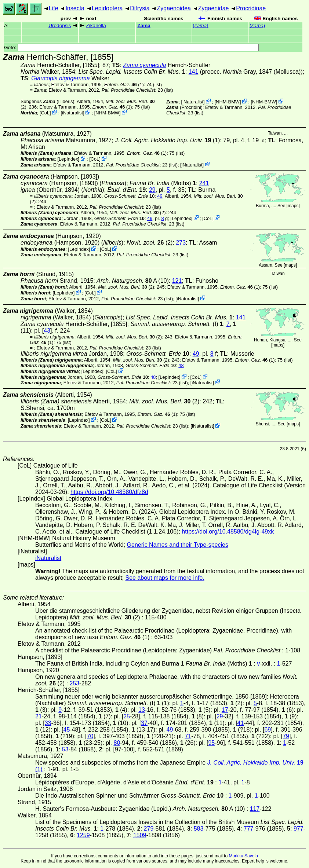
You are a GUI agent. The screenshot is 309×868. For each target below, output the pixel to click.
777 (249, 829)
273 (181, 243)
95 (211, 743)
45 (66, 730)
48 (181, 365)
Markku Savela (243, 856)
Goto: (131, 47)
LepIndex (68, 159)
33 (48, 723)
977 (299, 829)
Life (54, 8)
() (200, 25)
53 (65, 749)
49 (160, 196)
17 (225, 710)
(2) (138, 213)
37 (144, 723)
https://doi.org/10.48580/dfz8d (109, 492)
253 (74, 683)
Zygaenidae (214, 8)
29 (152, 190)
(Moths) (163, 183)
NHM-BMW (107, 113)
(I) (174, 324)
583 (199, 829)
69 (268, 730)
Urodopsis (60, 25)
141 (194, 72)
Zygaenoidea (174, 8)
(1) (124, 85)
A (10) (133, 281)
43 (47, 331)
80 (117, 743)
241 (204, 183)
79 (286, 736)
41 (241, 723)
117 (255, 809)
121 (177, 281)
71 (188, 736)
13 (142, 710)
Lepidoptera (107, 8)
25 (127, 716)
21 (39, 716)
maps (293, 206)
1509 (140, 835)
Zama (144, 25)
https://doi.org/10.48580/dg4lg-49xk (228, 532)
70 (90, 736)
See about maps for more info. (165, 578)
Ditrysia (140, 8)
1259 (83, 835)
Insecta (75, 8)
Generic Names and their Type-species (178, 545)
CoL (45, 113)
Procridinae (251, 8)
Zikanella (96, 25)
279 (149, 829)
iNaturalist (72, 113)
